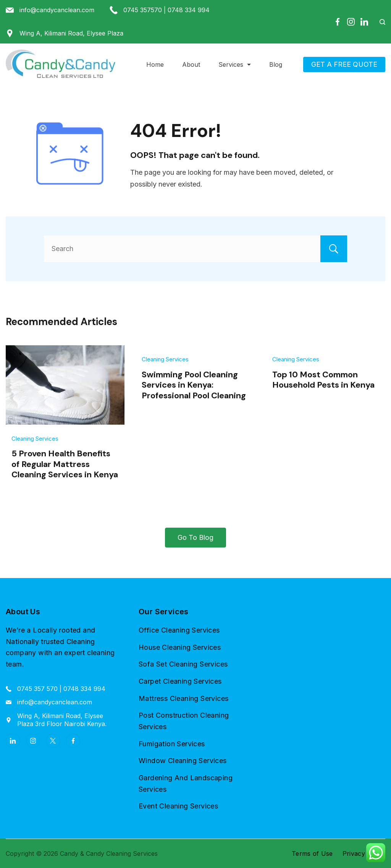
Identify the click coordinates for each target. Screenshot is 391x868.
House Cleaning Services (180, 647)
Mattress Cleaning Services (183, 698)
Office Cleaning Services (179, 630)
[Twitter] (53, 741)
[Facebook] (338, 22)
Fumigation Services (172, 744)
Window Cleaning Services (183, 761)
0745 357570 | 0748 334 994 (166, 10)
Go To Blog (195, 537)
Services (235, 64)
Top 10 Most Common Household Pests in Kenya (323, 380)
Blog (276, 64)
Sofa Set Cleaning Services (183, 664)
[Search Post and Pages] (380, 22)
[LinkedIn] (364, 22)
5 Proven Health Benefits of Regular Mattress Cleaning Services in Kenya (65, 464)
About (191, 64)
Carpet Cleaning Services (180, 681)
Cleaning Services (35, 439)
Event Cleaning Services (178, 806)
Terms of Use (312, 854)
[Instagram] (351, 22)
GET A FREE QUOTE (344, 64)
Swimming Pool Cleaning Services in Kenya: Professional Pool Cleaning (194, 385)
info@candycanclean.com (57, 10)
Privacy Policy (364, 854)
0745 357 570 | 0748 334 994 (61, 689)
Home (155, 64)
